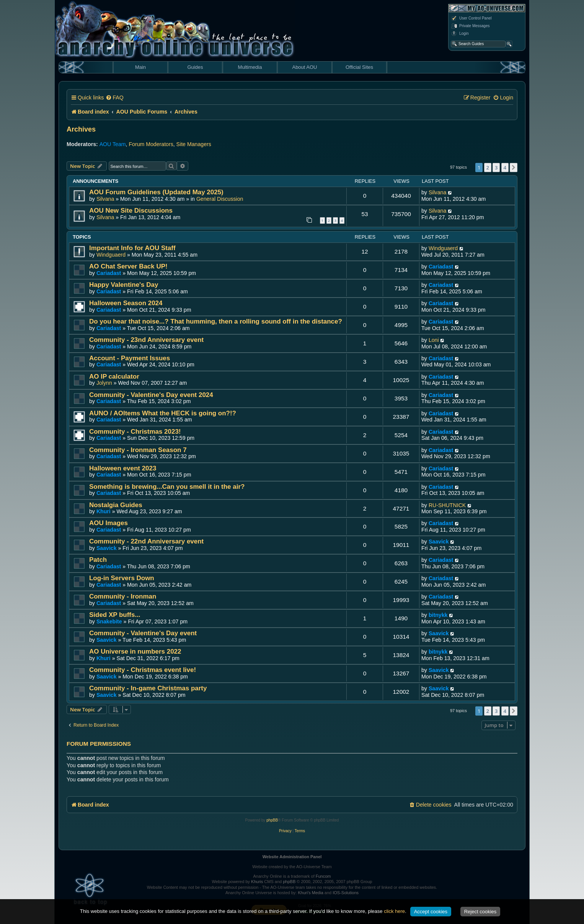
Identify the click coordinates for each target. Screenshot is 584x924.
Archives (81, 129)
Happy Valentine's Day (124, 285)
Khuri (104, 511)
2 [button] (488, 168)
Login (460, 34)
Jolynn (104, 383)
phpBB (272, 820)
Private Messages (470, 26)
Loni (434, 340)
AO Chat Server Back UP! (128, 266)
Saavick (107, 548)
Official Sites (359, 67)
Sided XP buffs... (115, 615)
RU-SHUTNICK (447, 505)
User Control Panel (471, 18)
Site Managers (194, 144)
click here (394, 911)
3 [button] (496, 168)
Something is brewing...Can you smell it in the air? (167, 487)
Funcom (323, 876)
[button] (514, 168)
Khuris (257, 882)
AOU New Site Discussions (131, 211)
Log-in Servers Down (122, 578)
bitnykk (438, 615)
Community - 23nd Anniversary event (146, 340)
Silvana (105, 199)
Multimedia (250, 67)
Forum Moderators (151, 144)
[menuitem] (114, 98)
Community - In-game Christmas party (148, 688)
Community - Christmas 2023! (135, 432)
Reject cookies (480, 912)
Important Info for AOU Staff (132, 248)
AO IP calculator (114, 377)
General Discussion (220, 199)
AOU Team (113, 144)
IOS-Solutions (346, 893)
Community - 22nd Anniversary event (146, 541)
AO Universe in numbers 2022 (135, 652)
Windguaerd (111, 255)
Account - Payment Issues (130, 358)
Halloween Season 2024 (126, 303)
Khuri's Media (310, 893)
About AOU (304, 67)
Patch (98, 560)
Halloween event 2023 (123, 468)
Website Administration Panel (292, 857)
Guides (195, 67)
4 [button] (505, 168)
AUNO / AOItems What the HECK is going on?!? (163, 413)
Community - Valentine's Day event (143, 633)
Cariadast (109, 273)
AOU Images (108, 523)
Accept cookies (431, 912)
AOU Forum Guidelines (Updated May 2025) (156, 192)
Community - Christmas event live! (143, 670)
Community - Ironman (123, 596)
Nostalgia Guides (116, 505)
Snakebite (109, 621)
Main (140, 67)
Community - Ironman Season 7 (138, 450)
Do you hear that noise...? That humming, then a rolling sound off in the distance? (216, 321)
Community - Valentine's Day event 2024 (151, 395)
